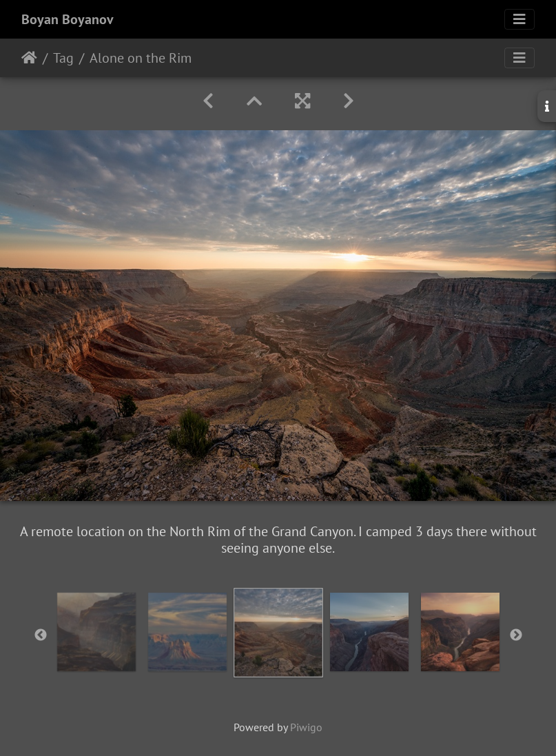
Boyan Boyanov (68, 19)
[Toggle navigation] (519, 19)
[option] (96, 632)
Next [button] (516, 635)
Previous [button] (41, 635)
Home (29, 58)
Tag (63, 58)
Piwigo (306, 727)
